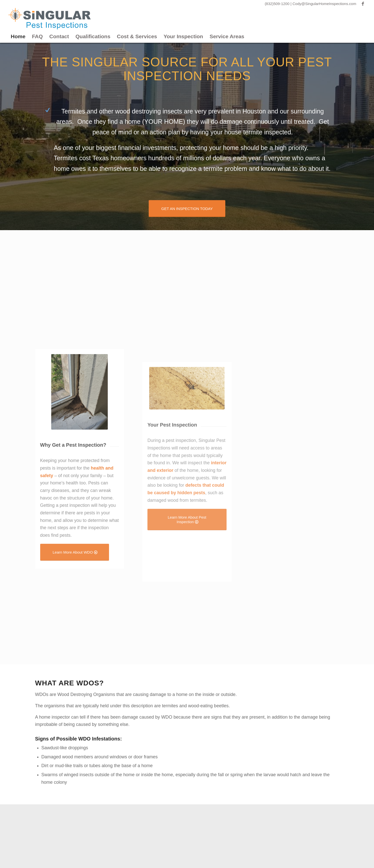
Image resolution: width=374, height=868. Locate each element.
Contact (59, 36)
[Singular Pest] (50, 19)
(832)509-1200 (278, 4)
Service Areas (227, 36)
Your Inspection (183, 36)
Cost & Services (137, 36)
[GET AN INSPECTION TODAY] (187, 208)
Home (18, 36)
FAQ (37, 36)
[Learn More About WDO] (75, 630)
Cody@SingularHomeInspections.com (325, 4)
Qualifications (93, 36)
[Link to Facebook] (363, 4)
